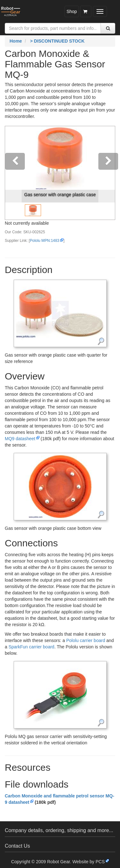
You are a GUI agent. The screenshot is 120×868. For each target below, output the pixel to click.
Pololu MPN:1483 (45, 241)
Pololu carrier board (86, 640)
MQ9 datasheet (20, 439)
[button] (13, 173)
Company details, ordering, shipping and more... (59, 830)
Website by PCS (88, 862)
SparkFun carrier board (32, 647)
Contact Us (17, 846)
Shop (72, 11)
